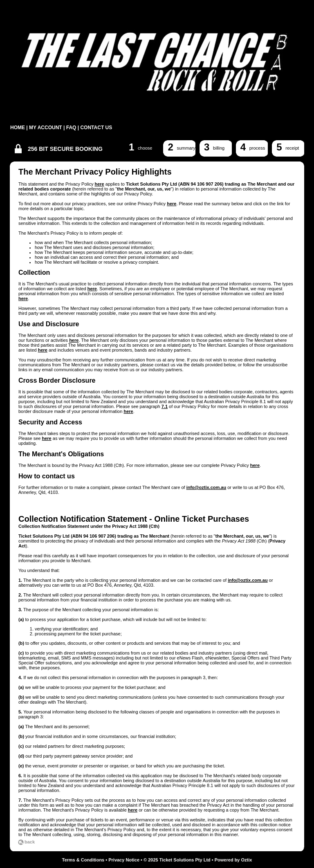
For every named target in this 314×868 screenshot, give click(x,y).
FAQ (71, 128)
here (99, 184)
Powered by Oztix (233, 860)
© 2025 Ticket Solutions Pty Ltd (177, 860)
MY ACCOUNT (46, 128)
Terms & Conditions (83, 860)
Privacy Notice (124, 860)
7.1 (165, 406)
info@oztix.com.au (206, 487)
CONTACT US (96, 128)
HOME (18, 128)
